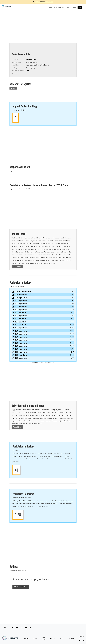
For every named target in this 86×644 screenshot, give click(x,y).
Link (27, 71)
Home (53, 8)
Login (80, 8)
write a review (21, 587)
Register (75, 8)
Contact (69, 8)
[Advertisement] (43, 24)
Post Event (63, 8)
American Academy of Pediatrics (37, 65)
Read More (17, 266)
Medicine (13, 88)
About (58, 8)
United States (31, 59)
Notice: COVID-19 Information (43, 2)
